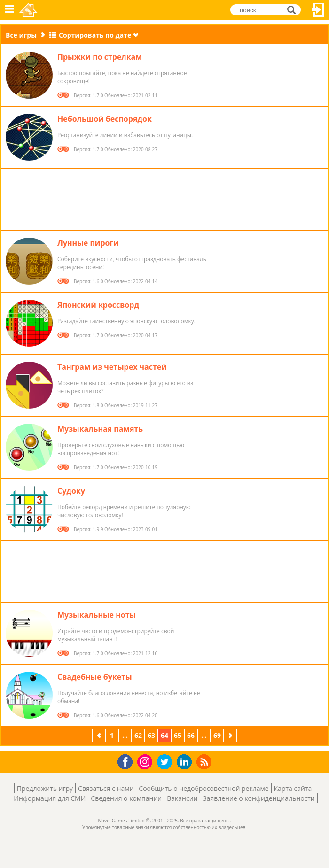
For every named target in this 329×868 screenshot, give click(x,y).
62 (138, 735)
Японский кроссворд (98, 305)
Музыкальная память (100, 429)
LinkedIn (186, 762)
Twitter (166, 763)
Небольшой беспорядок (105, 119)
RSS (205, 762)
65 (178, 735)
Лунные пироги (88, 243)
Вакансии (182, 798)
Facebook (128, 761)
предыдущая (100, 735)
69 (217, 735)
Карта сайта (293, 788)
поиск (294, 10)
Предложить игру (45, 788)
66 (191, 735)
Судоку (71, 491)
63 (151, 735)
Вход (318, 10)
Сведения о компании (126, 798)
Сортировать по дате (95, 35)
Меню (9, 10)
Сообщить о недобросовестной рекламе (204, 788)
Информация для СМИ (50, 798)
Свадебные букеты (95, 677)
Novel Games (29, 10)
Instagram (146, 761)
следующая (231, 735)
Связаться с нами (106, 788)
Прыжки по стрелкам (100, 57)
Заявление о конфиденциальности (258, 798)
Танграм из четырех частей (112, 367)
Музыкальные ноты (97, 615)
